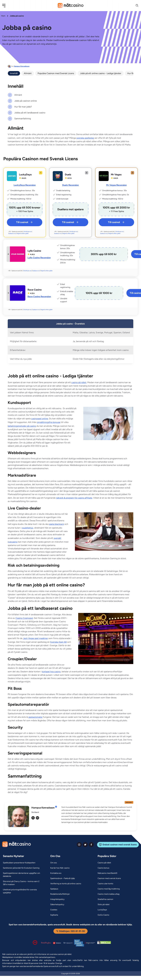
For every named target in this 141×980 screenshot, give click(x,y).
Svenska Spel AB (58, 642)
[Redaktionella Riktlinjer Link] (60, 894)
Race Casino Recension (39, 297)
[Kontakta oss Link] (56, 873)
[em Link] (37, 818)
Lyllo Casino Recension (39, 258)
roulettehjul (27, 528)
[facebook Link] (91, 845)
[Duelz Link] (58, 176)
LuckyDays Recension (25, 185)
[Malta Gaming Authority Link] (90, 943)
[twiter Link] (85, 845)
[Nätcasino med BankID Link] (107, 873)
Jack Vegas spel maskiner (35, 638)
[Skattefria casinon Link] (105, 899)
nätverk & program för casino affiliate (74, 498)
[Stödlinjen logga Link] (46, 943)
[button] (6, 6)
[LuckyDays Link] (12, 176)
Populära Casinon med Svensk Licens (56, 73)
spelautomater (35, 717)
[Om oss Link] (54, 863)
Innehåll (14, 73)
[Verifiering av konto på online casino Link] (66, 884)
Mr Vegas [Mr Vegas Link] (116, 175)
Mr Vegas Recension (116, 185)
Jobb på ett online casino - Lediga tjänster (101, 73)
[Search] (135, 6)
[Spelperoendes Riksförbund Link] (68, 943)
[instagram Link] (79, 845)
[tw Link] (33, 818)
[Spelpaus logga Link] (57, 943)
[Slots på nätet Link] (104, 905)
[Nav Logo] (71, 5)
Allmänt (28, 73)
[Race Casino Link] (18, 293)
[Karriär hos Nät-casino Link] (60, 868)
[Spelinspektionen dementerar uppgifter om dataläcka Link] (23, 875)
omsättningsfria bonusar (49, 422)
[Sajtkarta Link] (54, 915)
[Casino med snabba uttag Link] (109, 894)
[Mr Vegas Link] (104, 176)
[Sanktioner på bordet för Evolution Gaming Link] (21, 868)
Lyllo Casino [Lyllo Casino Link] (34, 251)
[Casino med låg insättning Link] (109, 889)
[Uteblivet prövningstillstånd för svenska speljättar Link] (23, 891)
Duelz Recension (70, 185)
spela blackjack (56, 524)
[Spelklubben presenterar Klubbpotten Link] (19, 863)
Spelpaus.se (12, 233)
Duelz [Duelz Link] (68, 175)
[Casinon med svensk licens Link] (109, 878)
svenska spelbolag (85, 138)
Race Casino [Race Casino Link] (35, 290)
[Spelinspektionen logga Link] (79, 943)
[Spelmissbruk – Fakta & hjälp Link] (63, 878)
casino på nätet (79, 382)
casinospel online (40, 419)
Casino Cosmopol (24, 618)
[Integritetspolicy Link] (57, 899)
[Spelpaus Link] (54, 889)
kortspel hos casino (51, 672)
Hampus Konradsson (22, 66)
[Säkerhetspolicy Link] (57, 905)
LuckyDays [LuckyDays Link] (25, 175)
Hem (3, 16)
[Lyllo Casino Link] (18, 254)
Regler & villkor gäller (23, 233)
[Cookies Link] (54, 910)
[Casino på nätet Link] (104, 863)
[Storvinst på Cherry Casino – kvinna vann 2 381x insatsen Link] (23, 883)
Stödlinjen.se (28, 231)
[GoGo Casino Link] (103, 915)
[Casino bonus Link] (103, 868)
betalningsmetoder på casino (22, 426)
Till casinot (25, 222)
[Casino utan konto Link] (105, 884)
